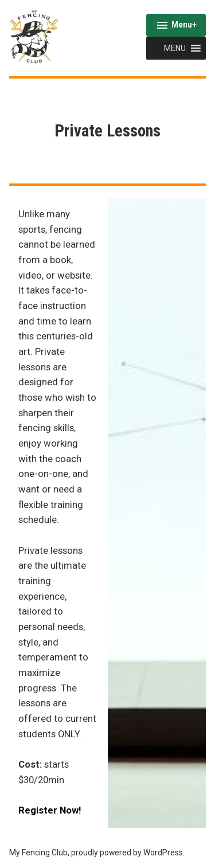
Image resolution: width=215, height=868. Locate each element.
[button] (175, 48)
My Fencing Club (38, 853)
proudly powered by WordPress (127, 853)
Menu (176, 26)
